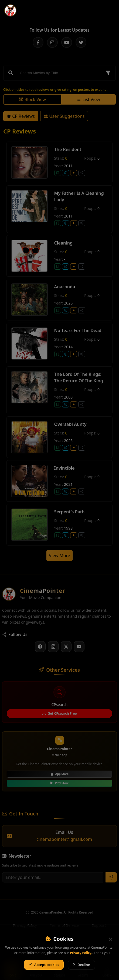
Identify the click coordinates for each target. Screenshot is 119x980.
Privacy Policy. (81, 953)
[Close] (110, 939)
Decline (81, 965)
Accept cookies (44, 965)
